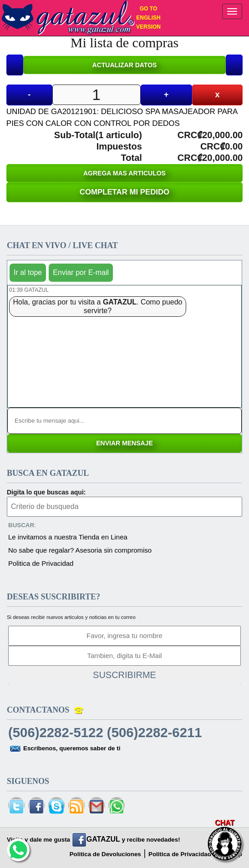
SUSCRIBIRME (124, 675)
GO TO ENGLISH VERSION (148, 18)
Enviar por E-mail (81, 272)
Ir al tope (28, 272)
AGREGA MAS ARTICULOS (124, 173)
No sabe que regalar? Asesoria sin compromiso (80, 550)
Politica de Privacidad (41, 563)
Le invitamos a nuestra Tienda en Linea (68, 537)
